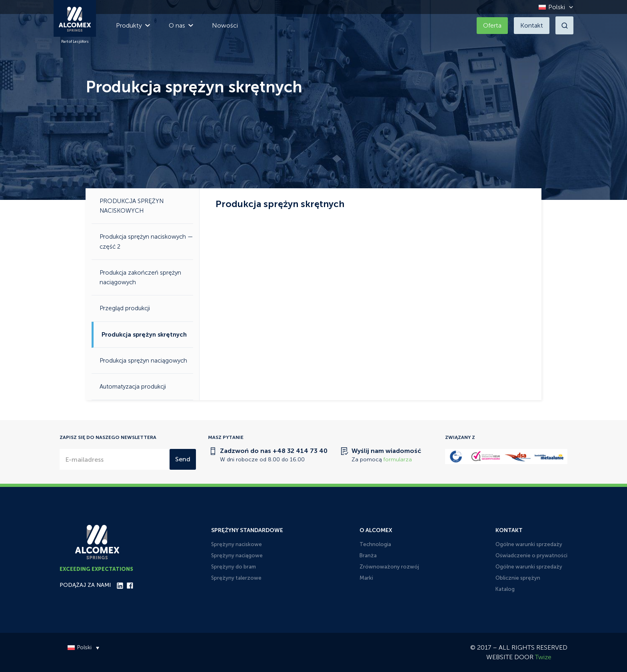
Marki (366, 578)
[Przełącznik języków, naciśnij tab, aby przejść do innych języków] (554, 7)
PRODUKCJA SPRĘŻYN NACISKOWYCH (132, 206)
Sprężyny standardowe (247, 530)
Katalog (505, 589)
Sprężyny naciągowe (237, 555)
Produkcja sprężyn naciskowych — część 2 (146, 241)
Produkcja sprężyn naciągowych (143, 361)
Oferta (492, 25)
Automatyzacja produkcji (133, 387)
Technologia (375, 544)
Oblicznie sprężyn (518, 578)
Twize (543, 657)
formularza (398, 460)
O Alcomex (376, 530)
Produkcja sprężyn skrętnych (144, 335)
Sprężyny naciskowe (237, 544)
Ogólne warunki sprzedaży (529, 544)
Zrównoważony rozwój (389, 567)
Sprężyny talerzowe (236, 578)
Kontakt (532, 25)
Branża (368, 555)
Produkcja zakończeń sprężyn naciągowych (140, 277)
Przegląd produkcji (125, 308)
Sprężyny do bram (234, 567)
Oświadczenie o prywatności (531, 555)
